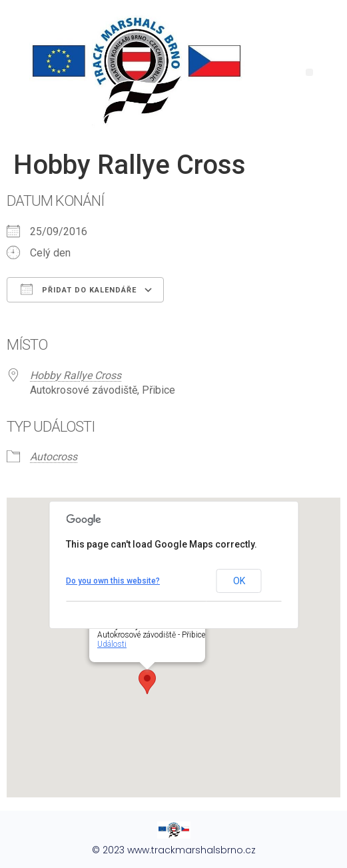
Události (112, 644)
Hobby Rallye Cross (76, 375)
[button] (309, 72)
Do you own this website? (113, 581)
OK (239, 581)
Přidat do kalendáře (79, 289)
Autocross (54, 457)
